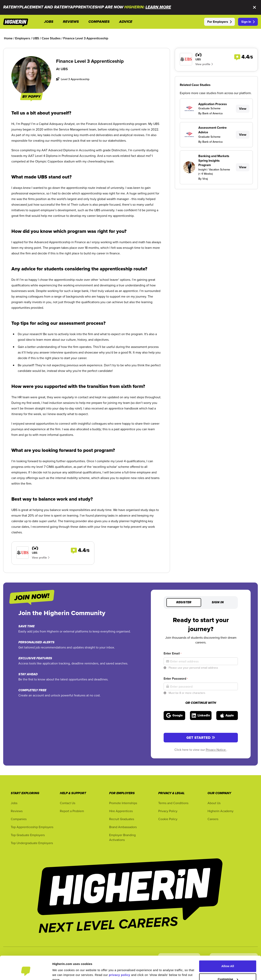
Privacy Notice (216, 750)
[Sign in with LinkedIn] (201, 716)
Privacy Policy (168, 811)
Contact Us (68, 803)
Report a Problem (72, 811)
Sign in (218, 603)
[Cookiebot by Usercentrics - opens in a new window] (26, 972)
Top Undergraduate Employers (32, 843)
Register (184, 603)
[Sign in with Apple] (227, 716)
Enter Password (176, 679)
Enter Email (173, 653)
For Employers (219, 22)
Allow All (228, 948)
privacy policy (119, 956)
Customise (228, 961)
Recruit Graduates (122, 819)
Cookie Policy (168, 819)
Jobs (14, 803)
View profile (41, 558)
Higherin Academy (220, 811)
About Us (214, 803)
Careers (213, 819)
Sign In (248, 22)
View (243, 109)
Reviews (17, 811)
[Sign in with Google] (174, 716)
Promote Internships (123, 803)
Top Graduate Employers (28, 835)
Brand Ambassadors (123, 827)
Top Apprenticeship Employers (32, 827)
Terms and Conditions (173, 803)
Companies (19, 819)
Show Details (62, 972)
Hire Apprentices (121, 811)
